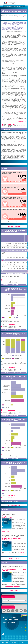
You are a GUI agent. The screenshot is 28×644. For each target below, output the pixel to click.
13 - (12, 538)
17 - (12, 516)
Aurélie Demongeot (22, 122)
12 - (12, 569)
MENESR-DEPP (12, 124)
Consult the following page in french (12, 586)
